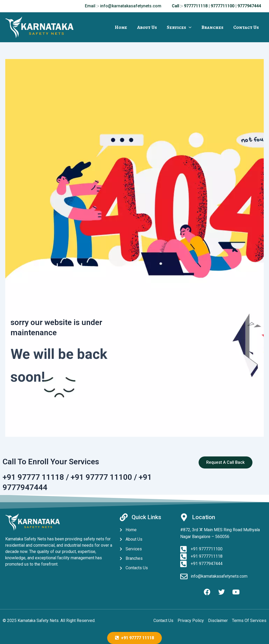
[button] (123, 6)
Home (123, 27)
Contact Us (246, 27)
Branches (213, 27)
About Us (149, 27)
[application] (190, 27)
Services (180, 27)
